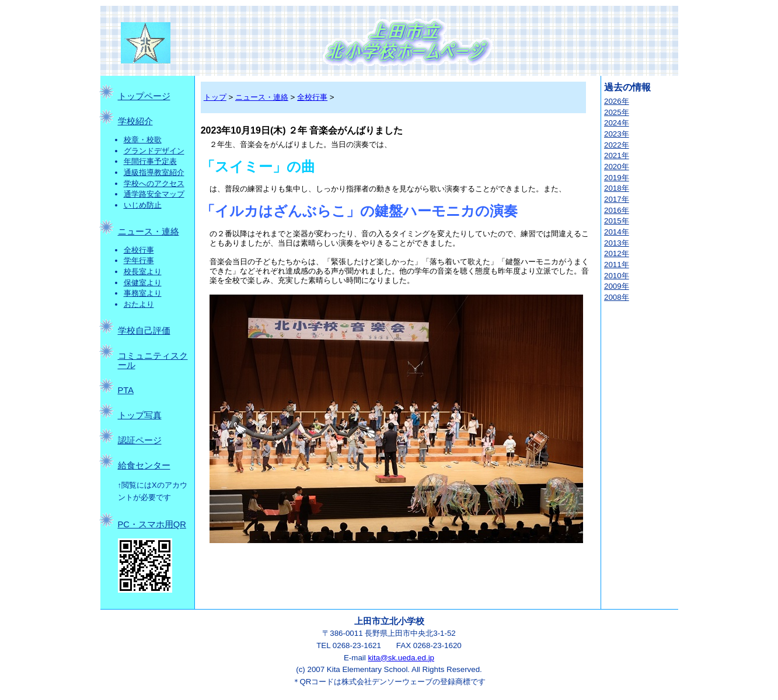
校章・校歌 (143, 140)
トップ (215, 97)
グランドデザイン (154, 151)
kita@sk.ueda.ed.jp (401, 658)
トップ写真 (140, 415)
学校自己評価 (144, 331)
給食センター (144, 466)
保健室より (143, 283)
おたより (139, 304)
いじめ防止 (143, 205)
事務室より (143, 293)
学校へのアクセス (154, 183)
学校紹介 (135, 121)
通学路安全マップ (154, 194)
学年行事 (139, 260)
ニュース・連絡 (149, 232)
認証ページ (140, 440)
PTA (126, 390)
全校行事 (139, 250)
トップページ (144, 96)
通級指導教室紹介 (154, 172)
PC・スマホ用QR (152, 524)
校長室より (143, 272)
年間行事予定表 (150, 161)
